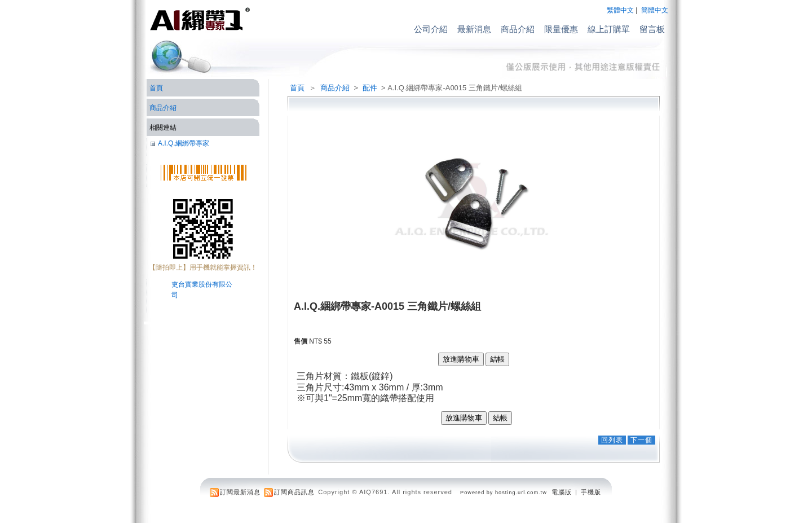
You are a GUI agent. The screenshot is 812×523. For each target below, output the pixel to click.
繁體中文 (620, 10)
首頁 (297, 88)
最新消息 (474, 29)
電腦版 (562, 492)
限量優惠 (561, 29)
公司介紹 (431, 29)
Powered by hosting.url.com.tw (504, 493)
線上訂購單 (609, 29)
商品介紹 (518, 29)
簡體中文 (655, 10)
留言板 (652, 29)
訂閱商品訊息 (294, 492)
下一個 (641, 440)
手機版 (591, 492)
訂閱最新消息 (240, 492)
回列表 (612, 440)
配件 (371, 88)
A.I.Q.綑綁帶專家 (184, 143)
